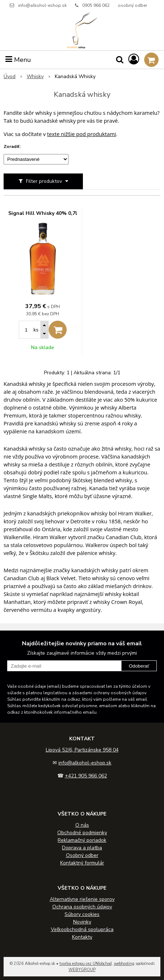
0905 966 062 (96, 5)
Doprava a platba (82, 848)
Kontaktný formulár (82, 863)
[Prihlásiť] (134, 60)
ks (36, 330)
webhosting (124, 964)
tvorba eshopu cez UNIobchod (86, 964)
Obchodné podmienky (82, 833)
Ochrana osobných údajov (82, 907)
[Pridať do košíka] (58, 330)
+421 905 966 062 (86, 776)
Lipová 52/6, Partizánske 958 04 (82, 750)
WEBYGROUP (82, 970)
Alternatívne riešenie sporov (82, 899)
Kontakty (82, 937)
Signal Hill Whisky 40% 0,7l (43, 213)
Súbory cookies (82, 914)
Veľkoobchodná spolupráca (82, 929)
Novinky (82, 922)
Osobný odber (82, 855)
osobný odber (132, 5)
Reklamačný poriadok (82, 840)
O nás (82, 825)
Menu (18, 60)
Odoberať (139, 666)
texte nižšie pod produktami (82, 134)
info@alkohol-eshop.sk (42, 5)
